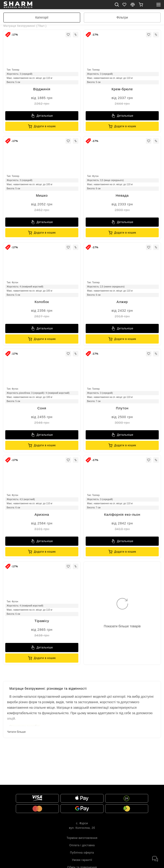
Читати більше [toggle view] (16, 732)
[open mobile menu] (159, 5)
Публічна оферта (82, 853)
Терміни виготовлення (82, 838)
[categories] (42, 18)
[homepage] (18, 5)
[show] (141, 5)
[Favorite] (124, 5)
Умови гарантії (82, 860)
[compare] (133, 5)
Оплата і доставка (82, 845)
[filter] (122, 18)
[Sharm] (42, 116)
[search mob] (117, 5)
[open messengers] (155, 859)
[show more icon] (122, 613)
